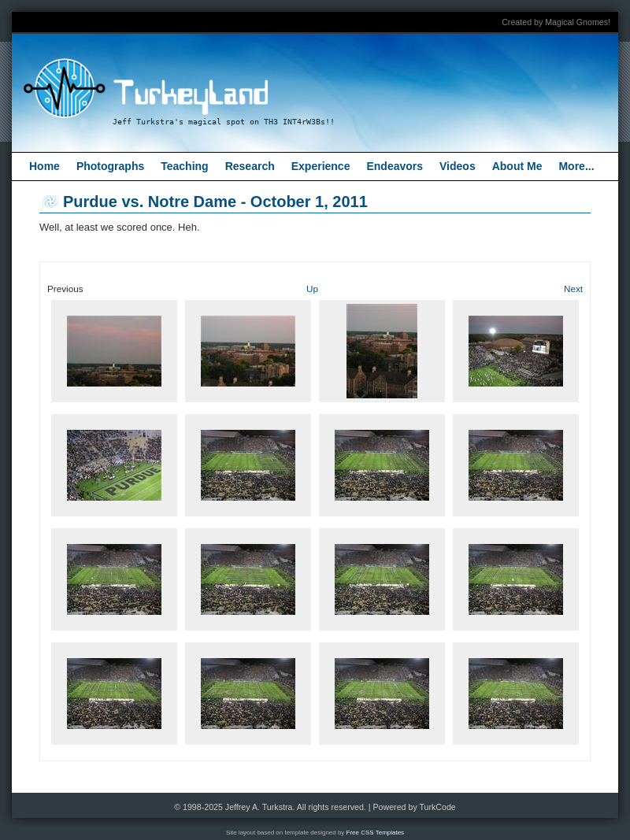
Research (250, 166)
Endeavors (395, 166)
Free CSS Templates (376, 833)
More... (576, 166)
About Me (517, 166)
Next (573, 289)
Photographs (110, 166)
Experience (321, 166)
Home (44, 166)
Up (312, 289)
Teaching (184, 166)
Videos (458, 166)
